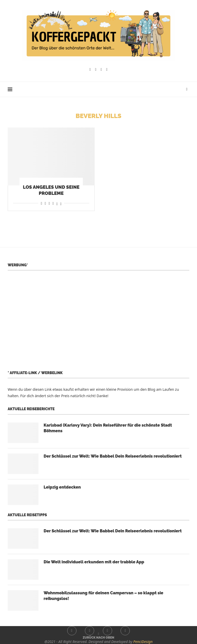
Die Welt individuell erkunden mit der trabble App (94, 562)
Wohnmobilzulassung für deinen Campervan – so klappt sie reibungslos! (104, 596)
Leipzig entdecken (62, 487)
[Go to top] (99, 637)
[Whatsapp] (107, 70)
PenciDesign (143, 642)
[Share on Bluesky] (61, 203)
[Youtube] (101, 70)
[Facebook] (90, 70)
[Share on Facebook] (41, 203)
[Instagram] (96, 70)
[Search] (187, 89)
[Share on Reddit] (45, 203)
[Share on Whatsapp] (49, 203)
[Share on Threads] (57, 203)
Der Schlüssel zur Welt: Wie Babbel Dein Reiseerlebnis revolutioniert (113, 456)
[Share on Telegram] (53, 203)
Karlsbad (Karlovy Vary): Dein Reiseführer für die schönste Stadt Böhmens (108, 428)
